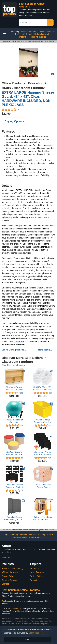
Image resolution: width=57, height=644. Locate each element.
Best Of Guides (37, 572)
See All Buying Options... (14, 350)
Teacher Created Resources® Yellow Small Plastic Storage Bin (43, 421)
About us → (7, 558)
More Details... (45, 350)
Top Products (8, 601)
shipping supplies (38, 37)
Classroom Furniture (29, 88)
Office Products (14, 83)
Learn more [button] (34, 633)
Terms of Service (9, 580)
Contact (5, 584)
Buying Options (14, 121)
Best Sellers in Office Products (21, 590)
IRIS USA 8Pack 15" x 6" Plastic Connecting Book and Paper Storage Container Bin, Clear (43, 389)
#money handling (37, 537)
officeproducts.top (15, 609)
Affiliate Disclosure (10, 572)
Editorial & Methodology (12, 569)
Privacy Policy (8, 576)
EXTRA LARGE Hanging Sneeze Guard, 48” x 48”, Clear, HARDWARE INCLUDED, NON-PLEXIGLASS (28, 99)
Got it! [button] (27, 639)
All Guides (35, 569)
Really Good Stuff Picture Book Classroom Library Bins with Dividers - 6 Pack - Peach (43, 486)
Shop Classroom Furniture (13, 365)
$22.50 (6, 114)
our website (19, 341)
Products (34, 580)
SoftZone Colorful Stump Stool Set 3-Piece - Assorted (14, 453)
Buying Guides (37, 576)
